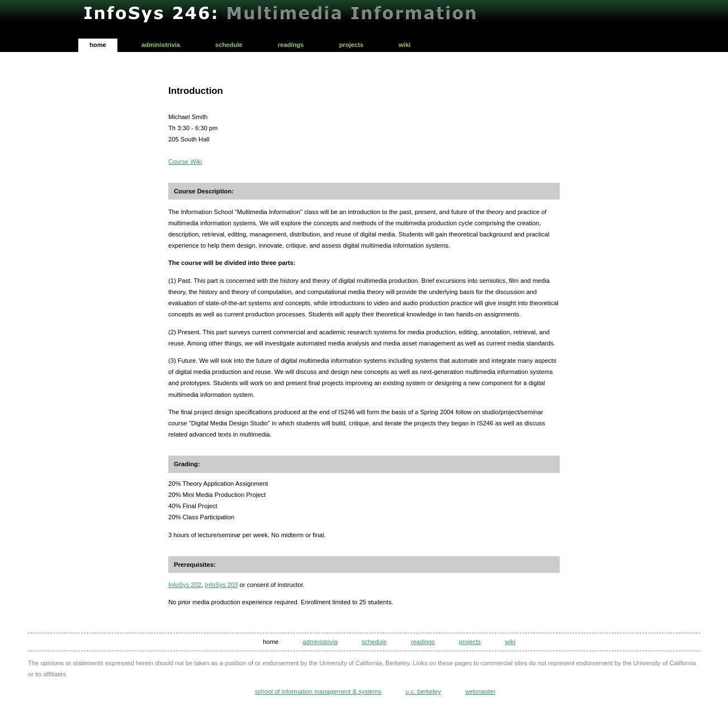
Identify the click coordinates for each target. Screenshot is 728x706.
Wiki (405, 45)
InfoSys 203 (221, 585)
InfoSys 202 (185, 585)
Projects (351, 45)
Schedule (229, 45)
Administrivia (161, 45)
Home (98, 45)
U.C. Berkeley (423, 691)
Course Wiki (185, 162)
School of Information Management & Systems (318, 691)
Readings (291, 45)
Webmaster (481, 691)
